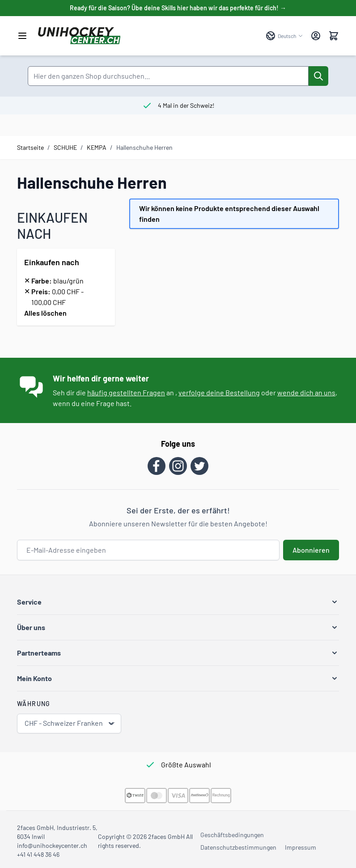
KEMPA (97, 147)
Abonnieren (311, 550)
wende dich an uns (306, 392)
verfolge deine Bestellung (219, 392)
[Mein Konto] (316, 36)
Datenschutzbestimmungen (238, 847)
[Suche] (318, 76)
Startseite (30, 147)
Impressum (301, 847)
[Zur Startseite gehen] (147, 36)
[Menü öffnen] (22, 36)
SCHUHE (65, 147)
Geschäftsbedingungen (232, 835)
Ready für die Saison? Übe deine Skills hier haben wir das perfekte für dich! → (178, 8)
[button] (178, 602)
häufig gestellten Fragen (126, 392)
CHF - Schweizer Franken (70, 723)
